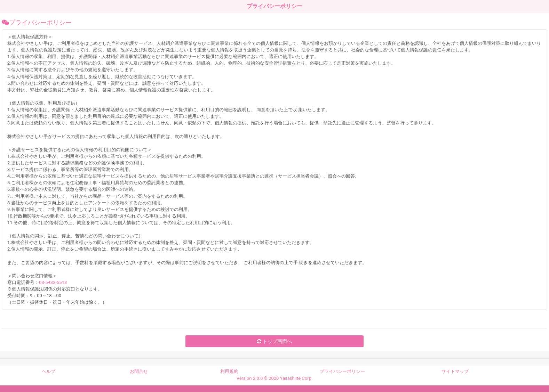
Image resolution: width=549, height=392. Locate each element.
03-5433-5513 (53, 282)
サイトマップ (455, 371)
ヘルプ (49, 371)
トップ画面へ (274, 341)
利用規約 (229, 371)
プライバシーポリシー (342, 371)
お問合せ (139, 371)
